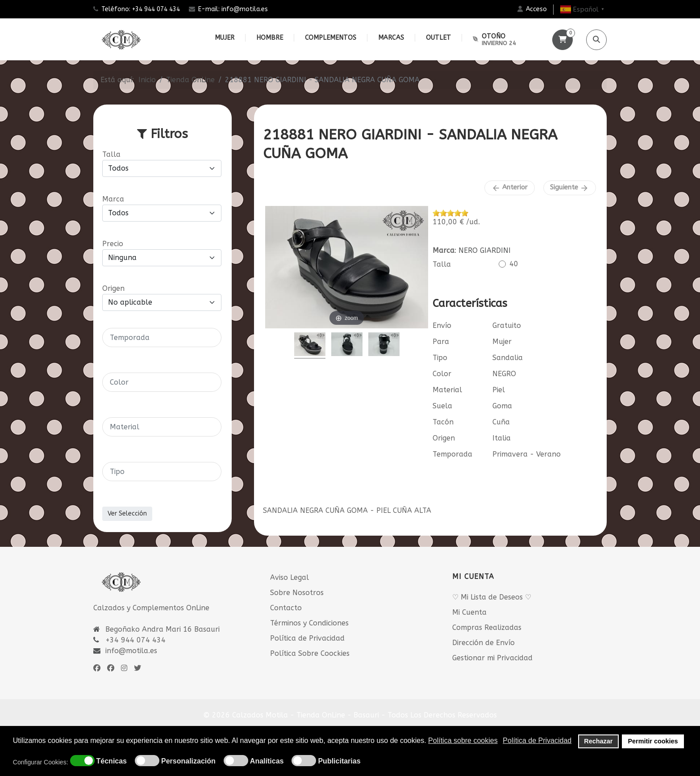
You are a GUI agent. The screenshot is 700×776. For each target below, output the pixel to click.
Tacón (443, 422)
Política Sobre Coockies (310, 653)
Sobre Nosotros (297, 593)
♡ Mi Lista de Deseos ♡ (492, 597)
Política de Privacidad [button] (537, 740)
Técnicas (112, 761)
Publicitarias (339, 761)
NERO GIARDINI (485, 250)
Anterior (510, 188)
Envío (442, 325)
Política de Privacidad (307, 638)
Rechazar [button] (598, 741)
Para (441, 342)
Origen (444, 438)
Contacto (286, 608)
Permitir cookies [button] (653, 741)
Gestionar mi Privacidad (492, 658)
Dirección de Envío (483, 643)
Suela (442, 406)
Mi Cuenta (469, 612)
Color (442, 374)
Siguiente (569, 188)
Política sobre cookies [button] (463, 740)
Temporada (452, 454)
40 (514, 264)
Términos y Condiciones (309, 623)
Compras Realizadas (487, 627)
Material (447, 390)
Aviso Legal (290, 577)
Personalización (188, 761)
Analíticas (267, 761)
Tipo (440, 358)
